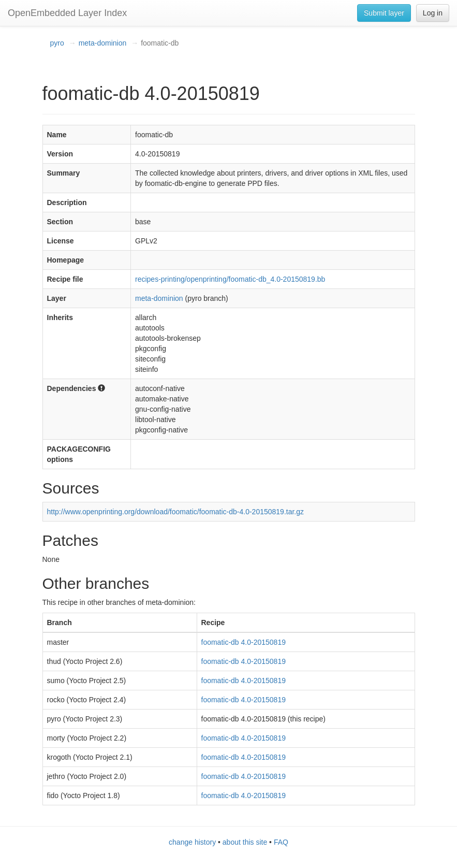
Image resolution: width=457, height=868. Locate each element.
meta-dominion (103, 43)
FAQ (281, 842)
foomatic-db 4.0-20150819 (244, 642)
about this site (245, 842)
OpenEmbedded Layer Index (67, 13)
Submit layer (384, 13)
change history (192, 842)
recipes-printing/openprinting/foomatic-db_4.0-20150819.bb (230, 279)
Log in (433, 13)
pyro (57, 43)
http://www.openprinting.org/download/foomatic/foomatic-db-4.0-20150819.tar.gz (176, 512)
